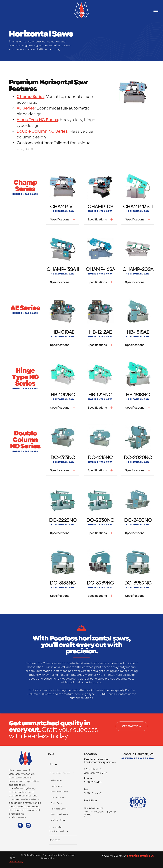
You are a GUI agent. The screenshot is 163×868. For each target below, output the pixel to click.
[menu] (156, 10)
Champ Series (31, 97)
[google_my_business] (20, 826)
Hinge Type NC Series (37, 120)
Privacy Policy (16, 862)
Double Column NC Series (42, 131)
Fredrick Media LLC (141, 856)
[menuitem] (63, 765)
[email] (28, 826)
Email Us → (91, 801)
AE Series (26, 108)
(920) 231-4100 (93, 782)
